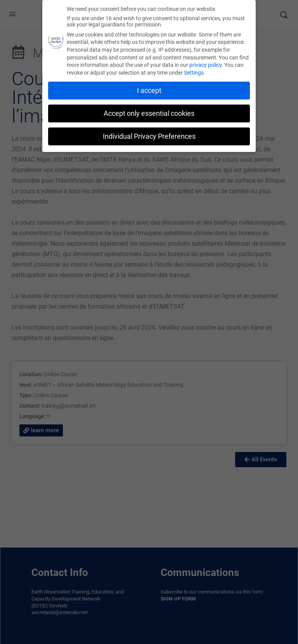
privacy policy (205, 65)
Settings (194, 73)
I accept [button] (149, 91)
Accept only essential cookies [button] (149, 113)
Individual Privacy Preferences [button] (149, 136)
